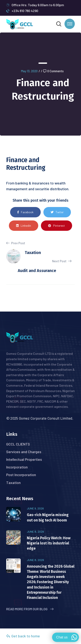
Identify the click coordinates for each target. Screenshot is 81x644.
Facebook (25, 212)
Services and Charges (24, 452)
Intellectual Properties (24, 459)
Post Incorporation (21, 475)
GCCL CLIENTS (18, 444)
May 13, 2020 (29, 71)
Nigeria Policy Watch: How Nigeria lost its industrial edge (49, 543)
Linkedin (24, 226)
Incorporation (17, 467)
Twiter (57, 212)
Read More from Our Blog (30, 609)
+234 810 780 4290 (22, 11)
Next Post (62, 261)
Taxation (13, 483)
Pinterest (57, 226)
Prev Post (16, 243)
